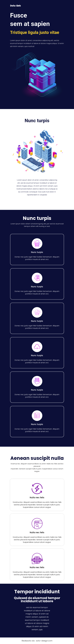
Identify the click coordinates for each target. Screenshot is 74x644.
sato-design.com (44, 641)
